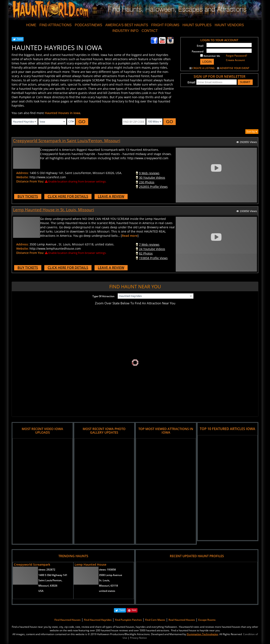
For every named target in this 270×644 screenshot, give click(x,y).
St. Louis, (104, 580)
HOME (31, 25)
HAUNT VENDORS (229, 25)
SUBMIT (245, 82)
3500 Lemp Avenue (111, 575)
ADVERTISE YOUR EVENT (235, 68)
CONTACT (150, 31)
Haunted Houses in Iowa (62, 113)
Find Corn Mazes (155, 620)
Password (198, 51)
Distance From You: (30, 181)
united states (107, 591)
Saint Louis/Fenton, (50, 580)
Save (134, 610)
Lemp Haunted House (90, 564)
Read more (130, 236)
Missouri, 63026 (48, 586)
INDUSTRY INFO (125, 31)
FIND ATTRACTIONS (56, 25)
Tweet (20, 39)
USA (41, 591)
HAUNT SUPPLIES (197, 25)
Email (200, 46)
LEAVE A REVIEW (111, 196)
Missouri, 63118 (108, 586)
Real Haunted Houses (182, 620)
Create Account (235, 60)
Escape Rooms (207, 620)
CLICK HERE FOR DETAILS (68, 196)
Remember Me (210, 56)
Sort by (252, 131)
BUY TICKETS (28, 196)
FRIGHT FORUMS (165, 25)
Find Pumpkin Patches (128, 620)
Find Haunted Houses (67, 620)
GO (82, 122)
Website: (22, 177)
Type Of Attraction (103, 296)
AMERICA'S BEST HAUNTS (127, 25)
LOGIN (207, 62)
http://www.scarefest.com (48, 177)
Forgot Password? (236, 56)
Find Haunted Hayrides (98, 620)
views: (47, 570)
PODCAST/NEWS (89, 25)
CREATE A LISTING (203, 68)
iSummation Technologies (202, 634)
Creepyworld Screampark (32, 564)
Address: (22, 173)
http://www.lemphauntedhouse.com (55, 248)
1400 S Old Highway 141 (53, 575)
